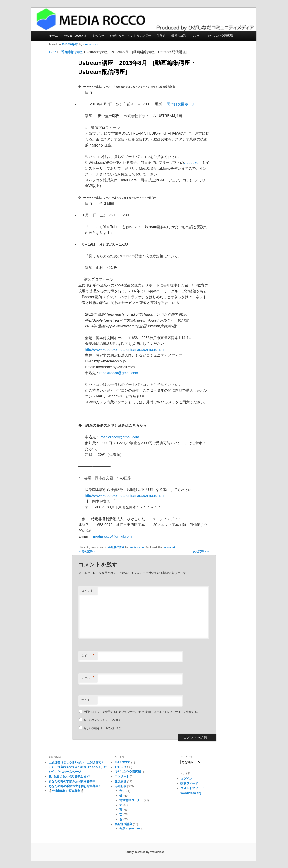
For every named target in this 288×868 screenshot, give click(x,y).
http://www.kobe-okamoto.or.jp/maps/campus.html (125, 350)
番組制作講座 (72, 52)
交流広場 (120, 781)
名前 (88, 656)
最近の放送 (179, 36)
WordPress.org (191, 793)
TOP (52, 52)
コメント (87, 591)
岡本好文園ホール (181, 104)
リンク (196, 36)
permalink (169, 547)
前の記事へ (87, 551)
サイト (86, 700)
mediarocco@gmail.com (119, 373)
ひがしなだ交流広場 (220, 36)
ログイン (186, 779)
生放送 (161, 36)
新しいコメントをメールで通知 (102, 720)
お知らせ (98, 36)
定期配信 (120, 786)
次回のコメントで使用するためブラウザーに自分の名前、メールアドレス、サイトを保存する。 (142, 712)
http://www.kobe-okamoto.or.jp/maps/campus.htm (124, 496)
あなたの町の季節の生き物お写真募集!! (74, 786)
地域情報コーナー (131, 800)
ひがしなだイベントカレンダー (130, 36)
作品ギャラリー (130, 829)
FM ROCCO (123, 762)
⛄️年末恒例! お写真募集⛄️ (66, 791)
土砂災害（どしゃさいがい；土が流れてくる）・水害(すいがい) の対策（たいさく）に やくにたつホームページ (78, 767)
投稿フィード (189, 783)
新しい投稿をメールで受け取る (102, 728)
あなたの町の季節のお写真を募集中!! (73, 781)
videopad (191, 163)
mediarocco (91, 44)
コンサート (122, 776)
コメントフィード (192, 788)
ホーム (53, 36)
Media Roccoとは (75, 36)
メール (88, 678)
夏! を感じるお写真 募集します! (69, 776)
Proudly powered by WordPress (144, 852)
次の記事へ (201, 551)
